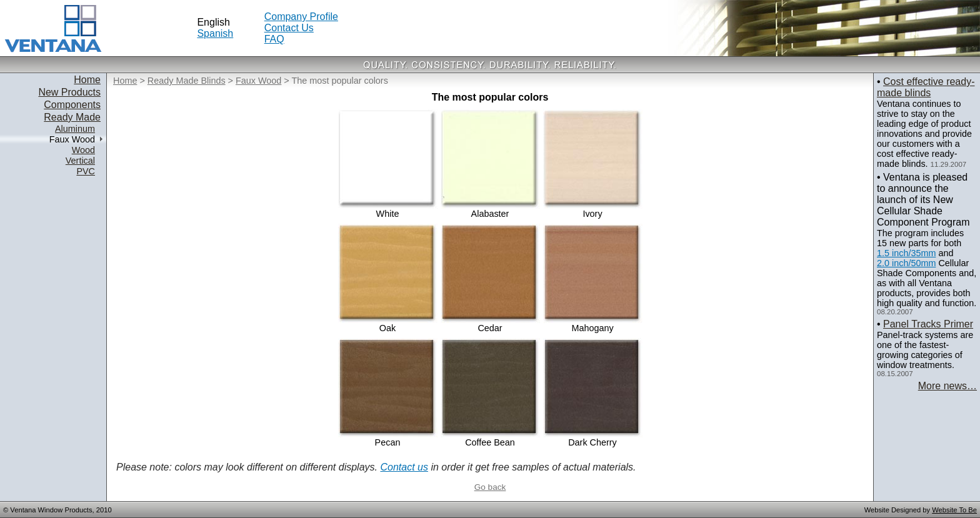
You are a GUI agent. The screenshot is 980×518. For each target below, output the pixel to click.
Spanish (215, 33)
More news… (947, 386)
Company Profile (301, 17)
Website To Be (954, 510)
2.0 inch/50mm (906, 263)
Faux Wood (258, 81)
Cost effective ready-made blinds (926, 87)
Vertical (80, 161)
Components (72, 105)
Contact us (404, 467)
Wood (83, 150)
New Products (69, 92)
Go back (490, 487)
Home (87, 80)
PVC (86, 171)
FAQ (274, 39)
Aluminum (75, 129)
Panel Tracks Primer (928, 324)
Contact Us (289, 28)
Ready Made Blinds (187, 81)
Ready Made (72, 117)
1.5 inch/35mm (906, 253)
